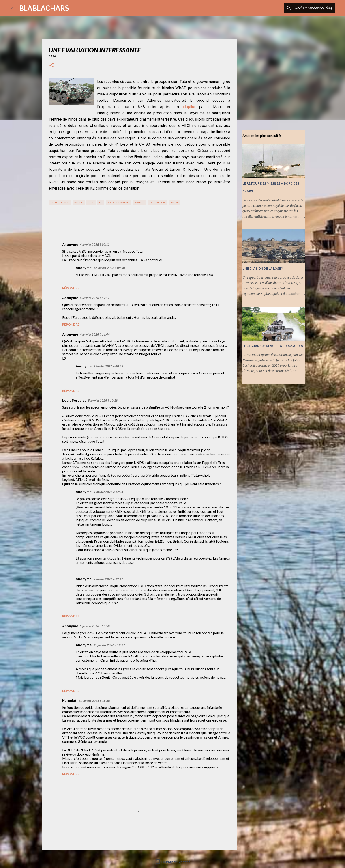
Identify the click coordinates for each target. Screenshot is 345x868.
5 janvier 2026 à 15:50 (95, 626)
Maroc (139, 202)
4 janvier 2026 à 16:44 (95, 334)
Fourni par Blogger (172, 862)
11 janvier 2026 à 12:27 (109, 645)
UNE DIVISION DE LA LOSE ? (263, 269)
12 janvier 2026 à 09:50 (109, 268)
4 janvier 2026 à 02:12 (95, 245)
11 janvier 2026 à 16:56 (94, 701)
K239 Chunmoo (119, 202)
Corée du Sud (60, 202)
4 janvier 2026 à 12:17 (95, 298)
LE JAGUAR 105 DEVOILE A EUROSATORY (273, 346)
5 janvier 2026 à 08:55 (108, 366)
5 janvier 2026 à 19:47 (108, 579)
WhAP (175, 202)
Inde (91, 202)
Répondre (71, 288)
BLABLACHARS (44, 8)
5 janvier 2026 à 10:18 (103, 401)
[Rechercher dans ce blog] (311, 8)
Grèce (79, 202)
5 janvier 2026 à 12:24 (108, 492)
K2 (101, 202)
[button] (51, 66)
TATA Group (157, 202)
